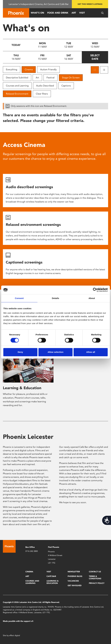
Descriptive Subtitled (17, 78)
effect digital (15, 635)
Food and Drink (58, 13)
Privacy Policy (97, 583)
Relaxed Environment (17, 94)
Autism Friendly (48, 69)
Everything (12, 69)
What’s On (37, 13)
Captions (66, 86)
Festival (51, 78)
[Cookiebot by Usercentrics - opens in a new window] (95, 290)
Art (74, 13)
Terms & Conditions (95, 577)
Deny (20, 352)
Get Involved (75, 585)
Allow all (91, 352)
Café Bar (51, 576)
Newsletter (74, 572)
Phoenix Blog (75, 576)
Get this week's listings (90, 4)
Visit (82, 13)
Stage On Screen (71, 78)
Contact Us (95, 572)
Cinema (29, 69)
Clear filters (42, 94)
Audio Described (45, 86)
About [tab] (92, 298)
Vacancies (73, 581)
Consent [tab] (19, 298)
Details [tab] (55, 298)
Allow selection (55, 352)
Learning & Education (22, 388)
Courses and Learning (17, 86)
